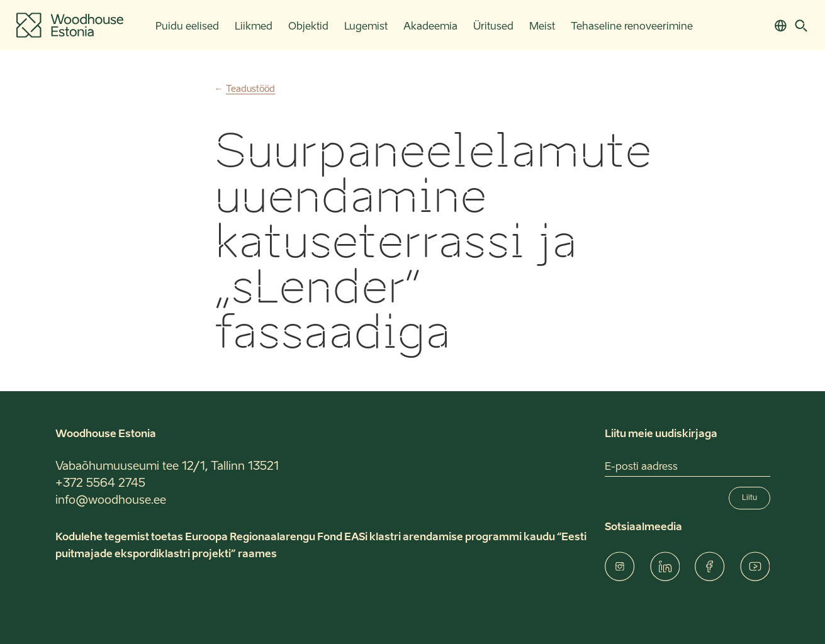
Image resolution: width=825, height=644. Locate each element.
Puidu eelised (187, 27)
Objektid (308, 27)
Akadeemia (430, 27)
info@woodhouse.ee (111, 501)
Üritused (493, 27)
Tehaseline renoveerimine (632, 27)
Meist (542, 27)
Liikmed (254, 27)
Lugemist (366, 27)
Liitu (749, 498)
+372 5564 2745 (100, 484)
